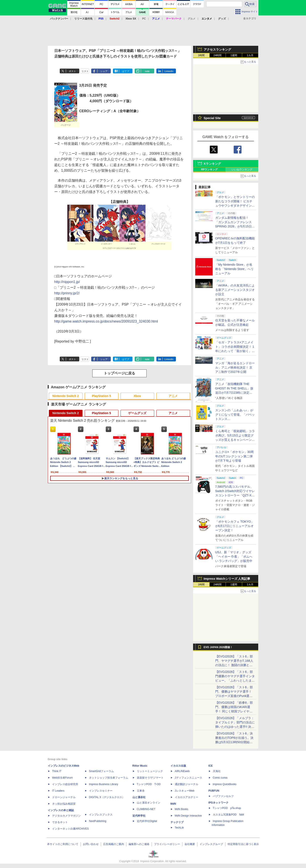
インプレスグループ (211, 844)
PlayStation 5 (101, 396)
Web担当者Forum (62, 778)
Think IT (57, 771)
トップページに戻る (119, 373)
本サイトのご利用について (63, 844)
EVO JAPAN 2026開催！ (218, 647)
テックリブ (177, 822)
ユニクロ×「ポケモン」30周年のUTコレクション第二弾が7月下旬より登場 (235, 456)
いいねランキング (242, 170)
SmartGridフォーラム (102, 771)
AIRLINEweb (182, 771)
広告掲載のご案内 (114, 844)
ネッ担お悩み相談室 (64, 804)
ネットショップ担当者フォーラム (109, 778)
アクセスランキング (217, 49)
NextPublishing (98, 821)
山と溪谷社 (139, 797)
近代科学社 (139, 816)
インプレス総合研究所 (65, 784)
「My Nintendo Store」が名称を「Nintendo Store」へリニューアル (234, 269)
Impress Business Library (104, 784)
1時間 (201, 55)
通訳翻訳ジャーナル (187, 784)
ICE (211, 766)
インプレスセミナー (101, 791)
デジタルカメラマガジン (66, 816)
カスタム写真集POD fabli (228, 815)
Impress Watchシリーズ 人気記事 (227, 579)
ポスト (72, 71)
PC (144, 19)
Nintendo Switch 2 (65, 396)
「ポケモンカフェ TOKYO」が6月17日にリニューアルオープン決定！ (235, 526)
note (147, 71)
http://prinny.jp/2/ (67, 293)
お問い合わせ (91, 844)
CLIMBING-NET (146, 809)
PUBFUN (214, 791)
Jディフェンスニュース (189, 778)
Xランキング (212, 164)
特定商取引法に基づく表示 (243, 844)
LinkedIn (169, 71)
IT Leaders (58, 791)
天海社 (217, 771)
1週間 (234, 55)
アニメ (173, 396)
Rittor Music (140, 766)
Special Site (212, 118)
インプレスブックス (101, 815)
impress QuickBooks (225, 784)
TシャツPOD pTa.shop (227, 808)
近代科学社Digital (147, 821)
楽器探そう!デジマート (150, 778)
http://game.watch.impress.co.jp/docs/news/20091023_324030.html (106, 321)
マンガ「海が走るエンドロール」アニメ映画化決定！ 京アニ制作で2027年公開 (235, 367)
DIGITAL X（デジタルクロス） (107, 797)
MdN (173, 804)
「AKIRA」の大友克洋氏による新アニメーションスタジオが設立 (235, 290)
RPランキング (209, 170)
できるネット (60, 822)
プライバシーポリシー (167, 844)
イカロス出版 (178, 766)
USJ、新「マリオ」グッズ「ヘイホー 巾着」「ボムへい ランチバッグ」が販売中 (234, 557)
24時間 (218, 55)
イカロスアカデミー (187, 797)
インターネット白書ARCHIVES (70, 829)
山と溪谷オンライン (149, 803)
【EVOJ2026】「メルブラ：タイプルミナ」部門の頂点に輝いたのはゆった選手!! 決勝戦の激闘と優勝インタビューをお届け (235, 727)
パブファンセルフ (223, 796)
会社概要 (190, 844)
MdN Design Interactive (188, 816)
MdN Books (182, 809)
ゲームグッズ (137, 413)
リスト (85, 71)
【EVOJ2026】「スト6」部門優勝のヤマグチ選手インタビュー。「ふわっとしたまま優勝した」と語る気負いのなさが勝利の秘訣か (235, 680)
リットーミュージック (150, 771)
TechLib (179, 828)
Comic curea (220, 778)
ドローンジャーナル (64, 797)
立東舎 (141, 791)
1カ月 (250, 55)
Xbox (137, 396)
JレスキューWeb (185, 791)
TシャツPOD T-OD (149, 784)
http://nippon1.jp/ (67, 282)
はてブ (126, 71)
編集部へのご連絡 (139, 844)
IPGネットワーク (219, 803)
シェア (104, 71)
